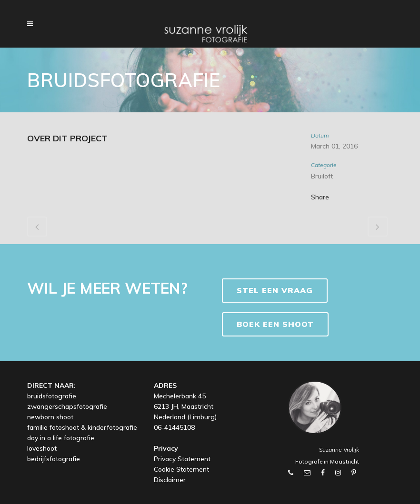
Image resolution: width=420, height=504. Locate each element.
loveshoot (42, 448)
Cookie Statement (181, 469)
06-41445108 (174, 427)
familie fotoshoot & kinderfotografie (82, 427)
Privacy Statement (182, 459)
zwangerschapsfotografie (67, 406)
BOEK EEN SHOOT (275, 324)
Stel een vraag (275, 290)
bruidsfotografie (52, 396)
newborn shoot (50, 417)
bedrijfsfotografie (54, 459)
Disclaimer (170, 480)
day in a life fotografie (61, 438)
